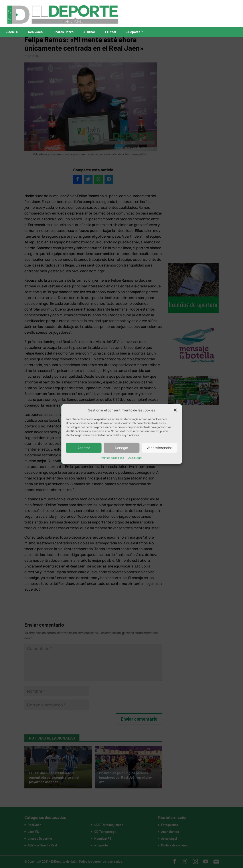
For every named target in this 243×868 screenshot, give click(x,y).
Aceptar (84, 448)
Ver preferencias (160, 448)
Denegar (122, 448)
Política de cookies (112, 458)
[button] (175, 410)
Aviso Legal (135, 458)
